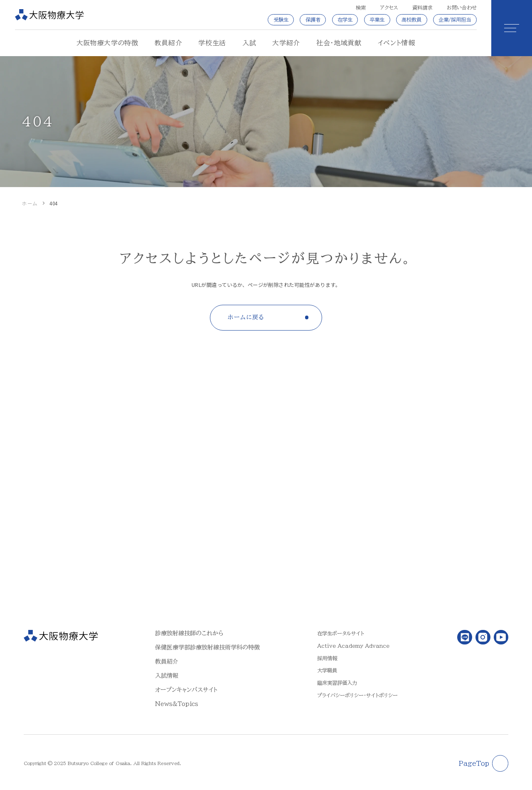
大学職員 (327, 670)
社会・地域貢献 (339, 43)
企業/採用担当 (455, 20)
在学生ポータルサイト (341, 633)
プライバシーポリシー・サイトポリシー (357, 695)
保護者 (313, 20)
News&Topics (177, 704)
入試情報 (167, 675)
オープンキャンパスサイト (186, 690)
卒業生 (377, 20)
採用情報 (327, 658)
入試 (249, 43)
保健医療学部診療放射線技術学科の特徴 (207, 647)
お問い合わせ (462, 7)
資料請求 (422, 7)
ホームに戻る (246, 317)
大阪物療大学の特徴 (107, 43)
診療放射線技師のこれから (189, 633)
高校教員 (411, 20)
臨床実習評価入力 (337, 683)
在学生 (345, 20)
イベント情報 (397, 43)
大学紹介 (286, 43)
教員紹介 (169, 43)
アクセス (389, 7)
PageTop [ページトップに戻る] (474, 763)
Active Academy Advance (353, 646)
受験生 (281, 20)
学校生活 (212, 43)
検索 (361, 7)
